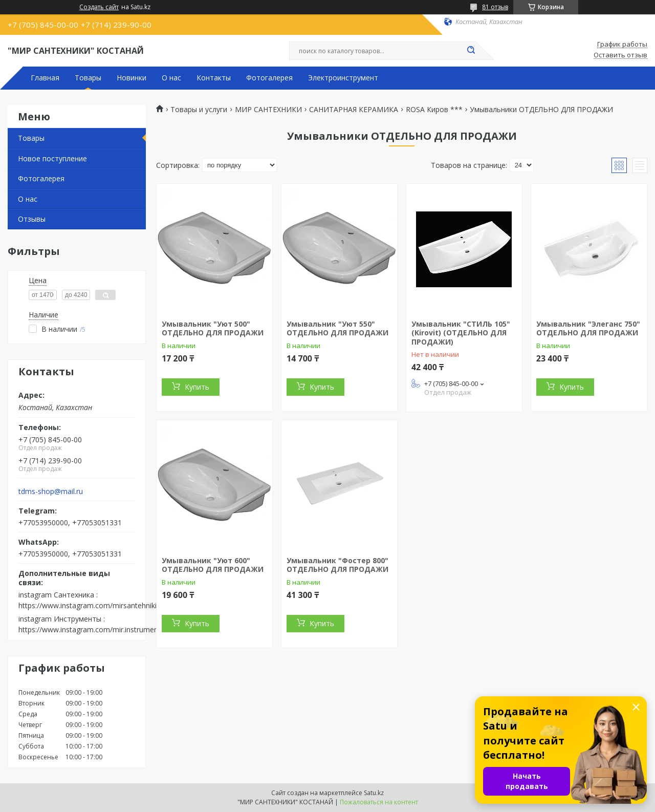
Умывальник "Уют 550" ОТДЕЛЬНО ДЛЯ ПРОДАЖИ (337, 328)
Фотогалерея (269, 78)
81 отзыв (495, 7)
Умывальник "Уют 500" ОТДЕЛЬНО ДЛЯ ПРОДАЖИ (213, 328)
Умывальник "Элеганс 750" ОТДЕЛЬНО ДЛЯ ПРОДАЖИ (588, 328)
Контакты (214, 78)
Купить (197, 387)
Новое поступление (52, 158)
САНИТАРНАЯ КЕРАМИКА (354, 110)
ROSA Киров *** (434, 110)
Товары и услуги (199, 110)
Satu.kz (374, 793)
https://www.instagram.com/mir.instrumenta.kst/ (99, 629)
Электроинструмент (343, 78)
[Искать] (471, 51)
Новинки (132, 78)
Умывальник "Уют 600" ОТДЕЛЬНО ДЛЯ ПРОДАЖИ (213, 565)
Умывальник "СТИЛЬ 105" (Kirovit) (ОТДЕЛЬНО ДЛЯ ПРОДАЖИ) (461, 333)
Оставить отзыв (620, 55)
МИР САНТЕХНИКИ (268, 110)
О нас (171, 78)
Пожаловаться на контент (379, 802)
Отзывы (32, 219)
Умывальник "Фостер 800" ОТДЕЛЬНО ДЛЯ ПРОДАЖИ (337, 565)
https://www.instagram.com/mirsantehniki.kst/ (94, 605)
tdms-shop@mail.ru (51, 492)
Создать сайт (99, 7)
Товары (88, 78)
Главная (45, 78)
